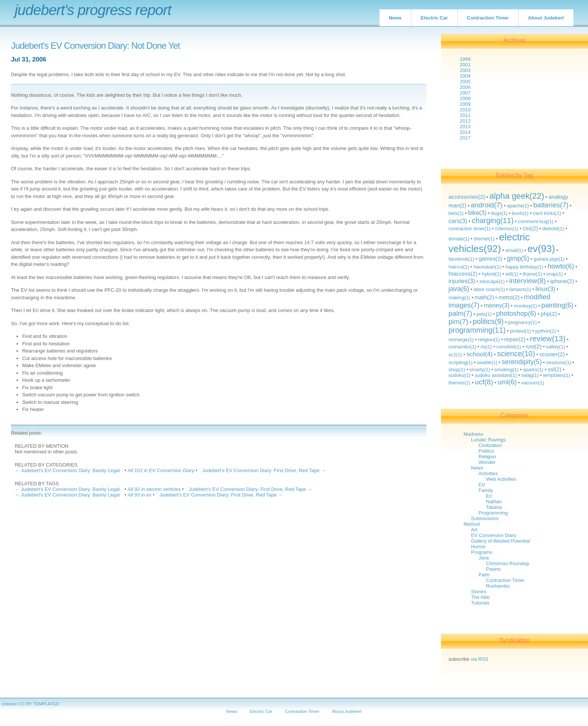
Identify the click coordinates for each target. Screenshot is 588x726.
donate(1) (459, 239)
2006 (465, 87)
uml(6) (507, 382)
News (395, 18)
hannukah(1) (487, 267)
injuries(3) (462, 281)
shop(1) (457, 370)
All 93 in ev (139, 495)
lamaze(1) (520, 289)
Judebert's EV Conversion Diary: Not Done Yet (95, 46)
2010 (465, 110)
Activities (488, 473)
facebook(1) (461, 259)
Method (472, 524)
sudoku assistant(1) (496, 375)
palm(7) (460, 313)
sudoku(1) (459, 375)
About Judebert (546, 18)
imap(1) (555, 274)
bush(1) (520, 213)
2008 (465, 98)
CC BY (25, 704)
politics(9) (488, 322)
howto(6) (561, 266)
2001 (465, 65)
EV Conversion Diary (494, 535)
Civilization (490, 445)
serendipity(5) (522, 362)
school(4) (480, 354)
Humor (478, 547)
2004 (465, 76)
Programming (493, 513)
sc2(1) (455, 355)
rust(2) (533, 346)
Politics (486, 451)
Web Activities (501, 479)
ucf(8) (484, 382)
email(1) (514, 250)
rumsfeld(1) (509, 347)
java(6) (459, 289)
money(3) (496, 305)
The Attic (481, 597)
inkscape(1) (492, 281)
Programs (481, 552)
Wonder (487, 462)
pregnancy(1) (523, 322)
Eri (489, 496)
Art (474, 530)
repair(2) (515, 339)
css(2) (530, 228)
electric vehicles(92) (489, 243)
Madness (473, 434)
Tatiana (494, 507)
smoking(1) (507, 370)
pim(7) (458, 322)
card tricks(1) (547, 213)
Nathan (494, 502)
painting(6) (558, 305)
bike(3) (477, 213)
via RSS (479, 659)
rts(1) (486, 347)
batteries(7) (551, 205)
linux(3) (545, 289)
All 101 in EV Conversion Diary (161, 470)
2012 (465, 121)
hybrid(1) (491, 274)
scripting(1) (460, 362)
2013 (465, 127)
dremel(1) (484, 239)
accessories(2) (467, 197)
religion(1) (489, 340)
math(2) (484, 297)
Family (486, 490)
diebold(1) (553, 229)
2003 (465, 70)
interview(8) (528, 281)
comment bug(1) (536, 221)
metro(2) (509, 297)
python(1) (546, 331)
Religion (487, 457)
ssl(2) (555, 369)
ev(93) (541, 249)
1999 (465, 59)
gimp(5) (518, 258)
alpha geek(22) (517, 196)
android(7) (487, 205)
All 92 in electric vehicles (154, 489)
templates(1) (556, 375)
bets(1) (456, 213)
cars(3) (458, 221)
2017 (465, 138)
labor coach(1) (489, 289)
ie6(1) (512, 274)
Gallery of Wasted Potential (500, 541)
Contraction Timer (488, 18)
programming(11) (477, 330)
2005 (465, 82)
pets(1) (484, 314)
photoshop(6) (516, 313)
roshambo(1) (462, 347)
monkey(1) (525, 306)
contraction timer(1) (469, 229)
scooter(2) (552, 354)
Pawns (493, 569)
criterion (10, 704)
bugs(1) (499, 213)
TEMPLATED (46, 704)
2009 (465, 104)
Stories (478, 592)
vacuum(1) (533, 383)
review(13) (548, 339)
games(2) (490, 259)
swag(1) (530, 375)
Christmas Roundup (508, 563)
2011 (465, 115)
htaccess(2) (463, 274)
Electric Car (434, 18)
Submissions (485, 518)
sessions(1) (559, 362)
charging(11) (493, 220)
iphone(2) (562, 281)
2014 (465, 132)
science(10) (516, 354)
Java (484, 558)
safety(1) (556, 347)
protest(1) (520, 331)
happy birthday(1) (524, 267)
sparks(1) (533, 370)
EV (482, 485)
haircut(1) (459, 267)
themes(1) (460, 383)
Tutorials (480, 603)
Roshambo (498, 586)
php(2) (549, 314)
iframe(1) (532, 274)
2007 (465, 93)
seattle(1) (487, 362)
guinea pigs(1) (549, 259)
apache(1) (518, 206)
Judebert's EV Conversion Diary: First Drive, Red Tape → (264, 470)
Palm (484, 575)
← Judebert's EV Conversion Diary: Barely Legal (67, 470)
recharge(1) (461, 340)
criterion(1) (507, 229)
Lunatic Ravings (488, 440)
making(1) (459, 298)
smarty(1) (480, 370)
